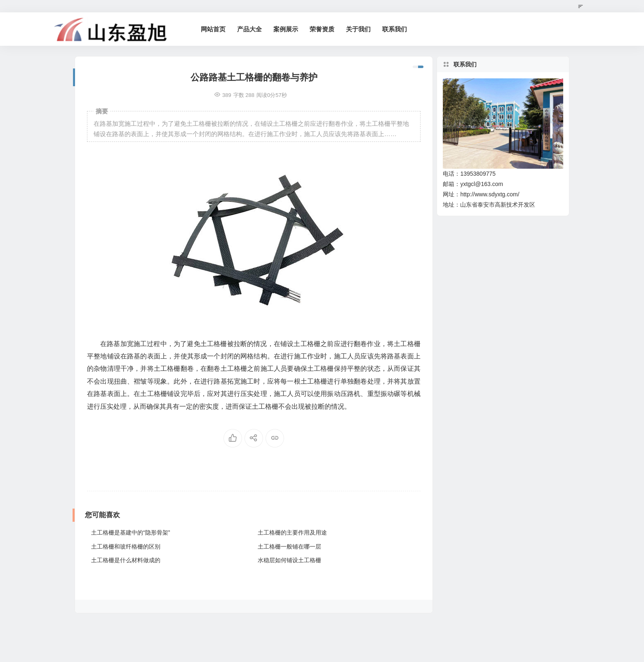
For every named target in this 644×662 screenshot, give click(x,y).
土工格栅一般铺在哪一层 (289, 547)
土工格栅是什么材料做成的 (126, 560)
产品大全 (249, 29)
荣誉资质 (322, 29)
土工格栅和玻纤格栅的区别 (126, 547)
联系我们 (395, 29)
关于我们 (358, 29)
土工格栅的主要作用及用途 (292, 532)
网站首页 (213, 29)
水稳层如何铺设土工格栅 (289, 560)
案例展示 (286, 29)
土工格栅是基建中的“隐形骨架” (130, 532)
